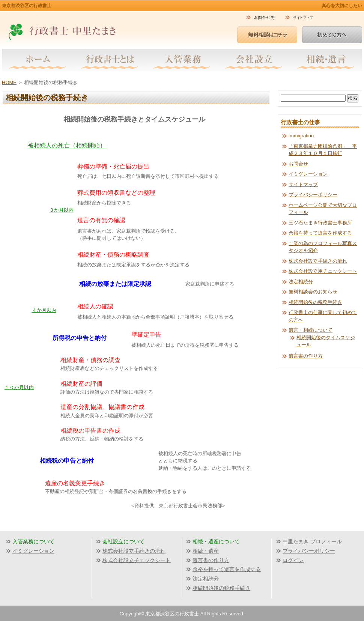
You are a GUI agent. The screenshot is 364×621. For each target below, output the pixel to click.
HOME (9, 82)
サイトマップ (303, 184)
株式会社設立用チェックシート (323, 271)
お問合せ (298, 164)
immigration (301, 136)
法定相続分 (301, 282)
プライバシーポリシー (313, 195)
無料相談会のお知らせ (313, 292)
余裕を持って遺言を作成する (320, 233)
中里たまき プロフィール (312, 541)
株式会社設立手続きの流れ (318, 261)
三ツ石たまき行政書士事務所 (320, 223)
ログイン (293, 560)
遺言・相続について (311, 330)
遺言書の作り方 (306, 356)
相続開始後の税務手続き (315, 302)
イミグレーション (308, 174)
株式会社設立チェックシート (137, 560)
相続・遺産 (206, 551)
